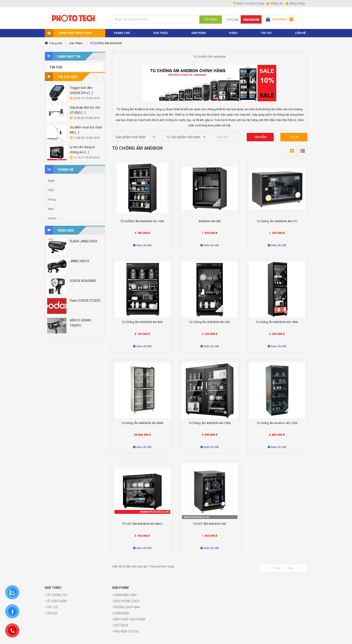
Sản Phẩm (76, 43)
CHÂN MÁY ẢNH (124, 595)
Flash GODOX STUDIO (85, 301)
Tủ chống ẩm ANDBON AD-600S (142, 423)
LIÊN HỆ (51, 613)
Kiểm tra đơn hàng (249, 3)
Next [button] (101, 78)
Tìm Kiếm (211, 19)
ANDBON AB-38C (210, 221)
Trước (277, 568)
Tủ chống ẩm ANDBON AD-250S (210, 423)
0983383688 (251, 20)
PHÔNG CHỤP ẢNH (126, 607)
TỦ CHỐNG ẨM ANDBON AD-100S (142, 221)
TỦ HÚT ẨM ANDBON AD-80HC (142, 524)
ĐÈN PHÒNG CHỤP (126, 601)
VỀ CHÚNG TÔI (56, 595)
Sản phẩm (199, 33)
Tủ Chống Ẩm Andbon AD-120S (277, 423)
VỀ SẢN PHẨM (56, 601)
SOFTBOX (120, 626)
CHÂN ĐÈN (120, 613)
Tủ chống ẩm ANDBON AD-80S (142, 322)
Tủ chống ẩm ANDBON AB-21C (277, 221)
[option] (75, 103)
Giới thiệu (161, 33)
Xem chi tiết (142, 245)
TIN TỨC (266, 33)
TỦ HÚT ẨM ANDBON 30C (210, 524)
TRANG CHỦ (122, 33)
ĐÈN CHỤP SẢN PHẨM (129, 620)
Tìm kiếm (260, 137)
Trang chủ (56, 43)
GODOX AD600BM (83, 281)
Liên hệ (300, 33)
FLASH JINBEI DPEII (84, 242)
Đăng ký (275, 3)
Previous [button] (93, 78)
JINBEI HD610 (79, 261)
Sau (291, 568)
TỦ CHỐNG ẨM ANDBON (106, 43)
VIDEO (233, 33)
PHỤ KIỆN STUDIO (125, 632)
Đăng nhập (295, 3)
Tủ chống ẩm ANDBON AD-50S (210, 322)
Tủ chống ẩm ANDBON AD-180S (277, 322)
